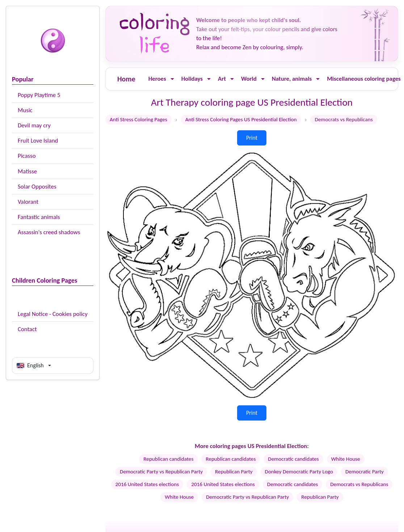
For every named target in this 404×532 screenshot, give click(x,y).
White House (346, 459)
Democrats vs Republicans (359, 484)
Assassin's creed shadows (49, 232)
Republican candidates (168, 459)
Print (252, 138)
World (249, 79)
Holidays (192, 79)
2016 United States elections (147, 484)
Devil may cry (34, 125)
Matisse (27, 171)
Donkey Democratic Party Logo (299, 472)
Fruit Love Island (38, 141)
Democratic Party (365, 472)
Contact (27, 329)
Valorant (28, 202)
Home (126, 79)
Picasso (27, 156)
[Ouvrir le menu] (172, 79)
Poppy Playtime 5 (39, 95)
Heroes (157, 79)
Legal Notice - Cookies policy (53, 314)
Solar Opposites (37, 187)
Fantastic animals (39, 217)
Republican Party (234, 472)
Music (25, 110)
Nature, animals (292, 79)
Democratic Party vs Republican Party (161, 472)
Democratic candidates (293, 459)
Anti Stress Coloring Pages (138, 119)
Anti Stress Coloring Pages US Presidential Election (241, 119)
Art (222, 79)
